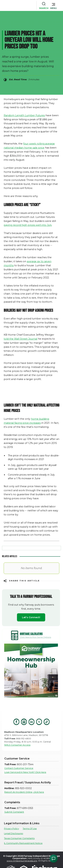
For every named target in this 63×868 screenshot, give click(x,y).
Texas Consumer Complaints (19, 838)
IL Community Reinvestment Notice (23, 843)
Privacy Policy (12, 829)
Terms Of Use (30, 829)
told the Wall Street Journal (20, 339)
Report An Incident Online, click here (24, 792)
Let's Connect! (31, 617)
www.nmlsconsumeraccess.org (22, 861)
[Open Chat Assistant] (54, 859)
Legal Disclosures (14, 833)
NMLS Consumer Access (17, 745)
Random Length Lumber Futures (24, 115)
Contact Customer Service (19, 768)
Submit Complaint (14, 812)
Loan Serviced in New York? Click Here (25, 772)
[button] (54, 5)
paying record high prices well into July (28, 225)
